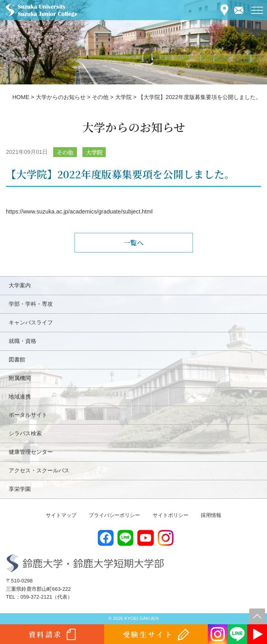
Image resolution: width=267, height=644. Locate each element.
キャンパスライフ (31, 322)
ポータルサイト (28, 415)
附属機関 (20, 378)
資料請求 (45, 634)
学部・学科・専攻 (31, 304)
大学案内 (20, 285)
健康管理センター (31, 452)
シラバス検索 (25, 433)
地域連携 (20, 397)
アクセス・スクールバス (39, 470)
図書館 (17, 359)
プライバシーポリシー (114, 515)
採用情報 (211, 515)
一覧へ (133, 242)
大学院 (94, 152)
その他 (65, 152)
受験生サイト (148, 634)
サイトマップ (61, 515)
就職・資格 (22, 341)
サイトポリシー (171, 515)
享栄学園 (20, 489)
